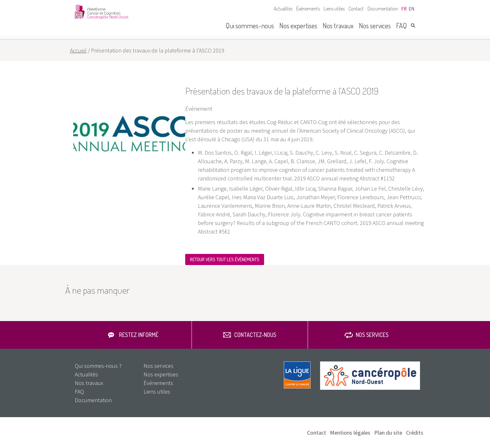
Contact (356, 9)
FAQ (402, 25)
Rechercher (413, 25)
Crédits (415, 433)
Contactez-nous (255, 335)
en (411, 9)
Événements (308, 9)
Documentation (383, 9)
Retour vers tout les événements (225, 259)
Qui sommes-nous (250, 25)
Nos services (375, 25)
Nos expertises (298, 25)
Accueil (78, 50)
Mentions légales (350, 433)
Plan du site (388, 433)
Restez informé (139, 335)
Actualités (283, 9)
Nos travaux (338, 25)
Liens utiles (334, 9)
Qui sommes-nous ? (98, 366)
